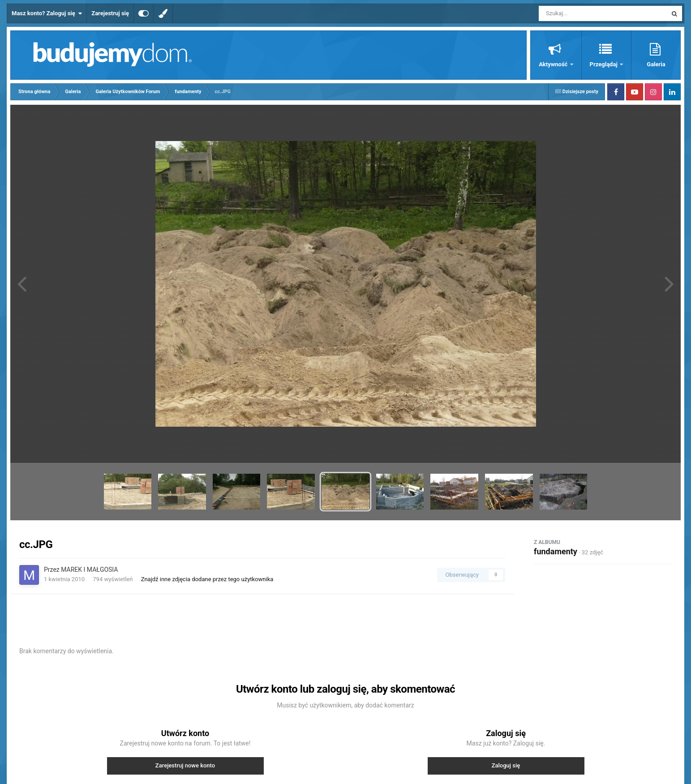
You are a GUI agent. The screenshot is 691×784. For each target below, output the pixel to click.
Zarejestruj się (110, 13)
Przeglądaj (604, 64)
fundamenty (556, 551)
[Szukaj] (583, 13)
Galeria (656, 64)
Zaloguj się (506, 765)
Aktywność (554, 64)
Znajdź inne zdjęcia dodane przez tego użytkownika (207, 579)
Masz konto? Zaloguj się (47, 13)
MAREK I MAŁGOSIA (89, 570)
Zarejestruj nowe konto (185, 765)
